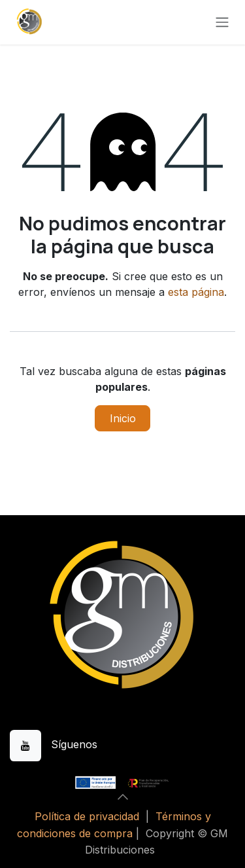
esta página (196, 292)
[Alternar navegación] (222, 23)
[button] (123, 797)
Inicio (123, 418)
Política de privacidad (87, 816)
